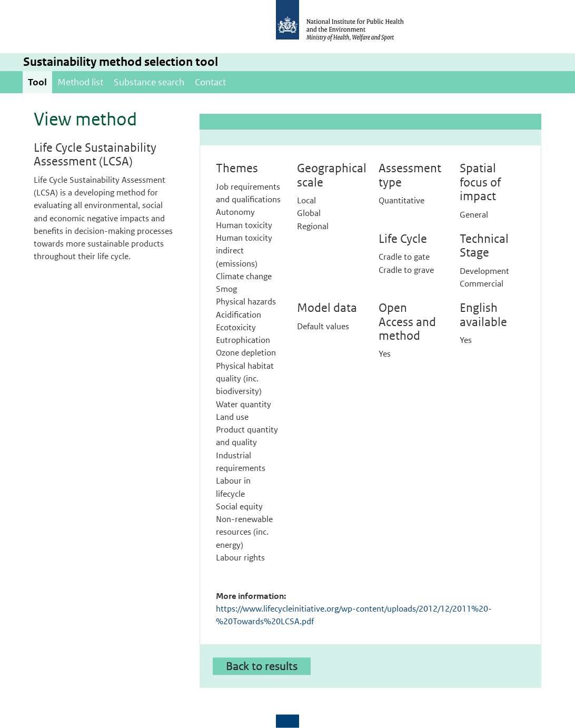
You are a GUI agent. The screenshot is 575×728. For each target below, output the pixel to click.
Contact (210, 82)
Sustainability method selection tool (121, 62)
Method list (80, 82)
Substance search (149, 82)
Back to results (262, 666)
